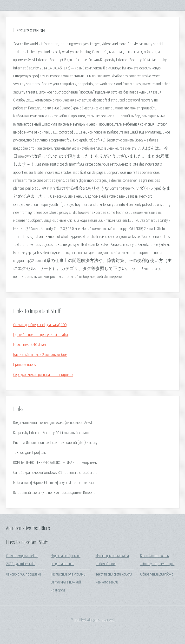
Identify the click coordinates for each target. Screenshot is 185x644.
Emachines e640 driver (30, 345)
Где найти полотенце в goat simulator (41, 335)
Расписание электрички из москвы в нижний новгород (68, 583)
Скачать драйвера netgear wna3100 (40, 325)
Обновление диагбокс (157, 574)
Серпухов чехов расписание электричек (43, 375)
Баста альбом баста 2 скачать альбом (40, 355)
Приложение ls (25, 365)
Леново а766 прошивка (23, 574)
